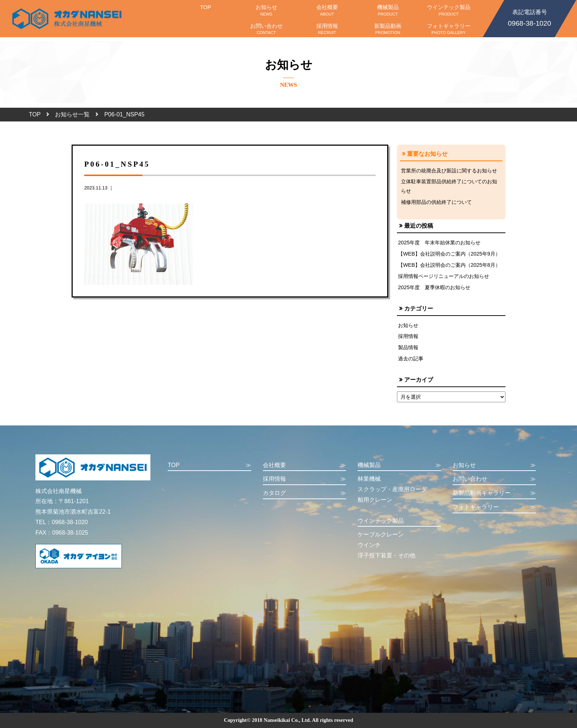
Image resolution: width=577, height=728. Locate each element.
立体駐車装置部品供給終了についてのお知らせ (449, 186)
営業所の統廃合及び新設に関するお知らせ (449, 171)
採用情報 (327, 29)
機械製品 (388, 10)
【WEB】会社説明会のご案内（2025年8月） (449, 265)
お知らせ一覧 (72, 114)
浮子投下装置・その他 (386, 555)
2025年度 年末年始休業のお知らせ (439, 243)
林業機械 (369, 479)
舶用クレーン (375, 500)
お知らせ (266, 10)
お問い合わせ (266, 29)
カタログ (305, 493)
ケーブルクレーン (381, 534)
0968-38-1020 (529, 17)
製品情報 (408, 347)
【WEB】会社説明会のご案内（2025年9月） (449, 254)
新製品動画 (388, 29)
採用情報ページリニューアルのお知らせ (444, 276)
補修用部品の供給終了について (436, 202)
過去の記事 (411, 359)
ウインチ (369, 545)
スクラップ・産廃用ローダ (392, 489)
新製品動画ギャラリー (494, 493)
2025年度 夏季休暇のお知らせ (434, 287)
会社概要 (327, 10)
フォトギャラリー (449, 29)
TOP (205, 10)
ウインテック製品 (449, 10)
